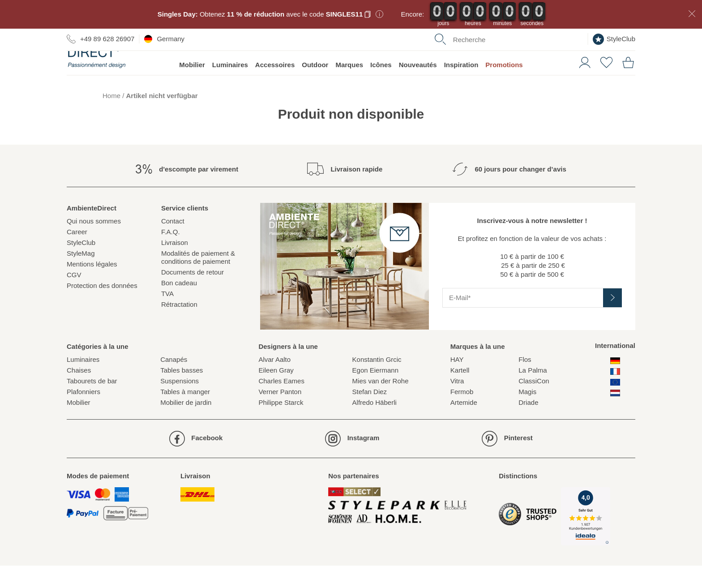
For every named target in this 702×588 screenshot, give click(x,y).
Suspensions (180, 403)
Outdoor (315, 87)
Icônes (381, 87)
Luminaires (230, 87)
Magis (527, 414)
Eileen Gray (276, 393)
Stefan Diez (370, 414)
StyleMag (81, 276)
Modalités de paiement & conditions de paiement (198, 280)
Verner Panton (280, 414)
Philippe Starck (281, 425)
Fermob (462, 414)
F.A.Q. (171, 254)
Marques (349, 87)
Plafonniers (83, 414)
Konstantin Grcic (377, 382)
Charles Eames (281, 403)
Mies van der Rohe (381, 403)
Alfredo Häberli (375, 425)
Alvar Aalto (274, 382)
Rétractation (179, 327)
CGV (74, 297)
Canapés (174, 382)
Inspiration (461, 87)
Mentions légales (92, 286)
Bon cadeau (179, 305)
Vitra (457, 403)
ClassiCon (534, 403)
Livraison (175, 265)
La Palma (533, 393)
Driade (528, 425)
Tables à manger (185, 414)
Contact (173, 243)
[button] (581, 84)
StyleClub (614, 39)
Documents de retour (193, 294)
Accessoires (275, 87)
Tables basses (182, 393)
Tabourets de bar (92, 403)
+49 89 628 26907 (101, 39)
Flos (525, 382)
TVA (167, 316)
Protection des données (102, 308)
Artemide (464, 425)
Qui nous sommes (94, 243)
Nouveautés (418, 87)
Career (77, 254)
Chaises (79, 393)
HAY (457, 382)
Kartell (460, 393)
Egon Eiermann (375, 393)
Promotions (504, 87)
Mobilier (192, 87)
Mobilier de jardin (186, 425)
